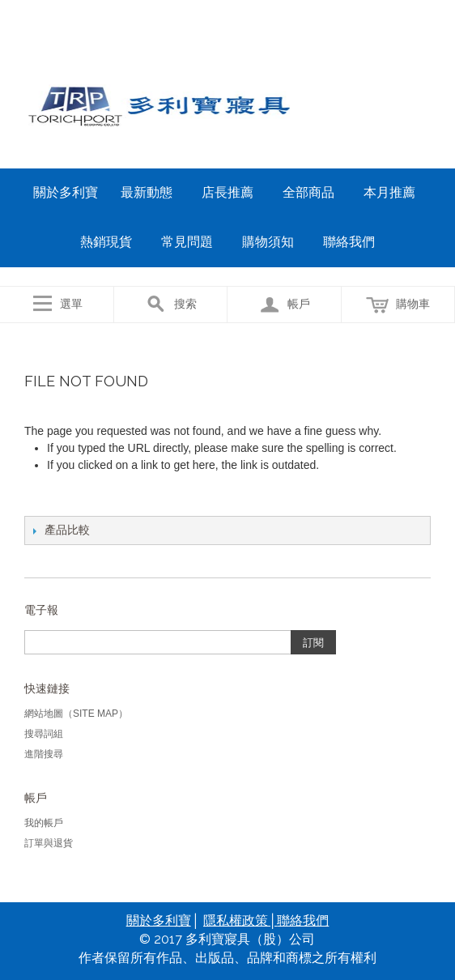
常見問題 (187, 242)
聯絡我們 (349, 242)
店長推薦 (227, 192)
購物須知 (268, 242)
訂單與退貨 (49, 843)
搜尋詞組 (44, 734)
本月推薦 (389, 192)
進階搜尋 (44, 754)
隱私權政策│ (240, 920)
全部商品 (308, 192)
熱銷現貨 (106, 242)
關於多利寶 (66, 192)
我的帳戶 (44, 823)
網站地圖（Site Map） (76, 714)
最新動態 (147, 192)
